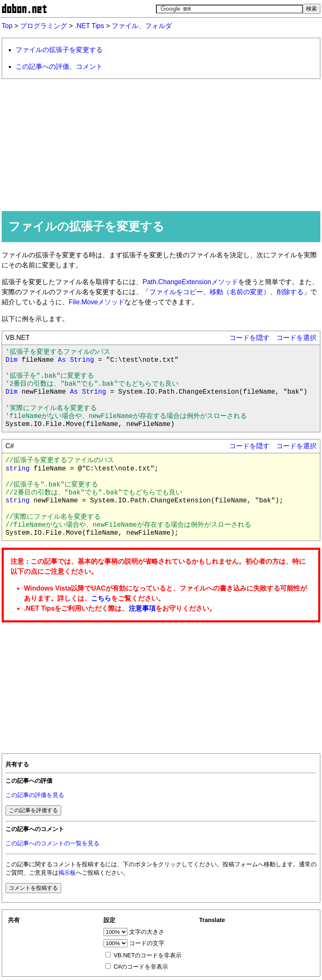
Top (7, 26)
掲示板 (67, 873)
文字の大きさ (147, 932)
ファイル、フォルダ (142, 26)
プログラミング (44, 26)
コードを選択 (296, 338)
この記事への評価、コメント (59, 67)
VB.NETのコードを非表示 (148, 955)
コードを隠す (249, 338)
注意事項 (142, 608)
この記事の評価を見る (35, 795)
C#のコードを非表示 (141, 967)
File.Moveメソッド (97, 302)
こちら (101, 598)
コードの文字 (147, 943)
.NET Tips (89, 26)
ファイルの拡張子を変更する (59, 50)
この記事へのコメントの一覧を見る (52, 843)
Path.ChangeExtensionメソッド (190, 282)
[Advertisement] (161, 144)
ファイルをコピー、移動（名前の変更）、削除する (226, 292)
